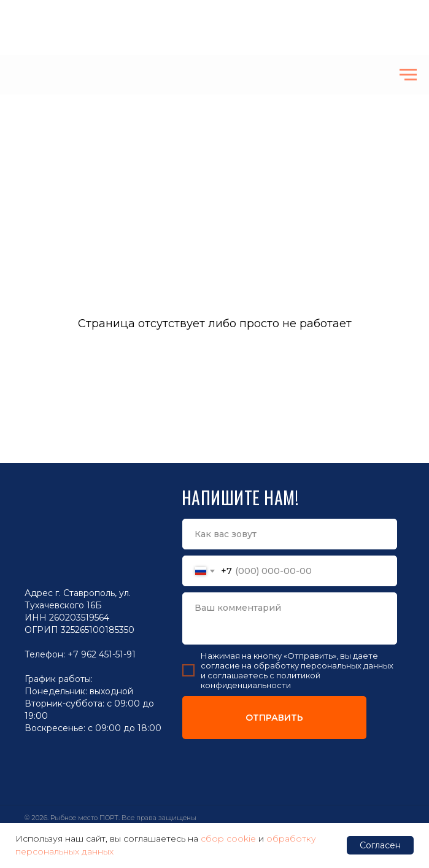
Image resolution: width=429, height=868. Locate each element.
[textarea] (290, 618)
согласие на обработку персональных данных (297, 665)
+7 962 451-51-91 (102, 654)
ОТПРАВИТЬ (274, 718)
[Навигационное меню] (408, 75)
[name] (290, 534)
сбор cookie (228, 839)
